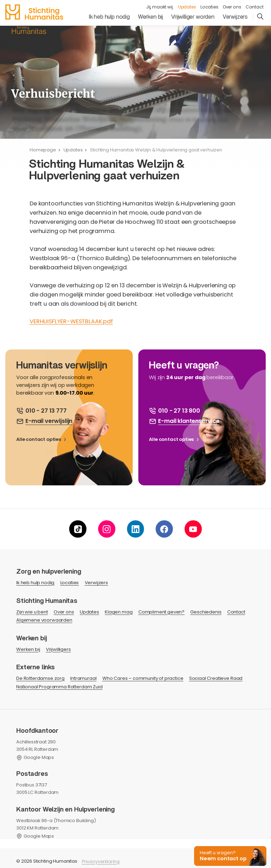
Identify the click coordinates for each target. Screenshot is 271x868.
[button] (229, 855)
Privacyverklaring (101, 861)
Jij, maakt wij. (160, 7)
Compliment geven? (161, 612)
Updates (187, 7)
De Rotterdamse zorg (40, 678)
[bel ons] (41, 411)
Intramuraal (83, 678)
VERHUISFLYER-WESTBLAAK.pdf (71, 321)
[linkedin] (136, 529)
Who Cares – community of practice (143, 678)
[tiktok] (78, 529)
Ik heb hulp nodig (109, 17)
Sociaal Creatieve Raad (216, 678)
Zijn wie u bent (32, 612)
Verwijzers (235, 17)
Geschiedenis (206, 612)
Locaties (209, 7)
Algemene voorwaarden (44, 620)
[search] (260, 17)
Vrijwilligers (58, 649)
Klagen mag (119, 612)
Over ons (232, 7)
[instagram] (107, 529)
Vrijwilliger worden (193, 17)
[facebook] (164, 529)
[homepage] (34, 12)
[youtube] (193, 529)
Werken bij (150, 17)
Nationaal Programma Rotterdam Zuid (59, 687)
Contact (255, 7)
